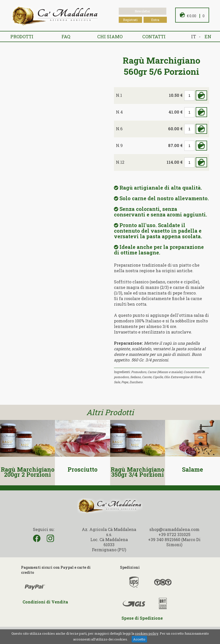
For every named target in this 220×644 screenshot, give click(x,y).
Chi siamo (110, 36)
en (208, 36)
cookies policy (147, 633)
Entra (155, 20)
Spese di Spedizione (142, 618)
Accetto (139, 639)
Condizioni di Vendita (45, 602)
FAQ (66, 36)
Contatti (154, 36)
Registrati (130, 20)
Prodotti (22, 36)
